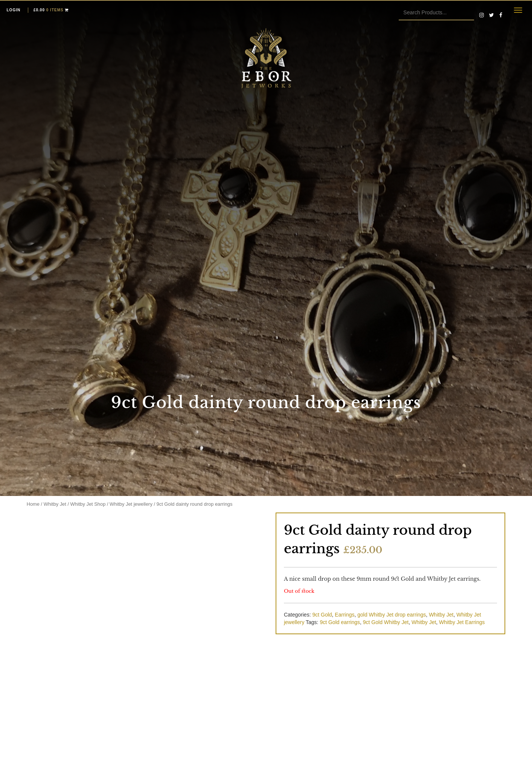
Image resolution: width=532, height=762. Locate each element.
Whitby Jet (55, 504)
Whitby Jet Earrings (462, 622)
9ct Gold (322, 615)
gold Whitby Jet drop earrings (392, 615)
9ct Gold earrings (340, 622)
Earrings (345, 615)
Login (14, 10)
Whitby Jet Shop (88, 504)
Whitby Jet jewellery (131, 504)
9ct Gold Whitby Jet (386, 622)
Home (33, 504)
